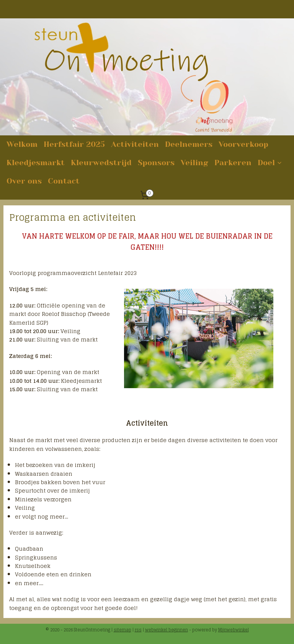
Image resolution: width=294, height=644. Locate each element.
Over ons (24, 181)
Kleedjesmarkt (36, 163)
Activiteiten (135, 144)
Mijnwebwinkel (234, 630)
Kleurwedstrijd (101, 163)
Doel (270, 163)
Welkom (22, 144)
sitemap (122, 630)
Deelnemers (189, 144)
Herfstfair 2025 (74, 144)
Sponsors (156, 163)
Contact (64, 181)
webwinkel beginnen (167, 630)
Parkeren (233, 163)
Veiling (194, 163)
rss (138, 630)
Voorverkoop (243, 144)
